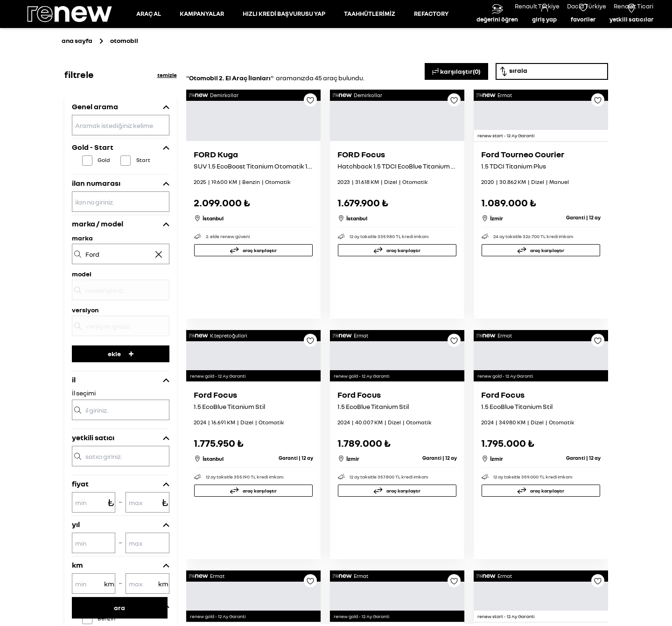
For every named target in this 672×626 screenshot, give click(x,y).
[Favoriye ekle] (310, 145)
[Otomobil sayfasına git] (149, 35)
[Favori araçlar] (583, 35)
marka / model (98, 266)
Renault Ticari (633, 6)
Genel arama (95, 148)
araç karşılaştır (260, 342)
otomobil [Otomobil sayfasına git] (124, 82)
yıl (76, 566)
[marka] (121, 296)
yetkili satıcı (93, 479)
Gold (104, 202)
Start (143, 202)
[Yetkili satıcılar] (631, 35)
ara (119, 608)
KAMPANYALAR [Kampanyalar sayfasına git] (202, 35)
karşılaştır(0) (456, 113)
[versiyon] (121, 368)
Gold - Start (93, 189)
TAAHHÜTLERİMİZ (370, 35)
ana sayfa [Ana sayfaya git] (77, 82)
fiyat (80, 526)
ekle (121, 396)
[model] (121, 332)
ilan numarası (96, 225)
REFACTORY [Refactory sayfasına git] (431, 35)
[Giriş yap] (544, 35)
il (74, 422)
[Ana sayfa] (77, 35)
